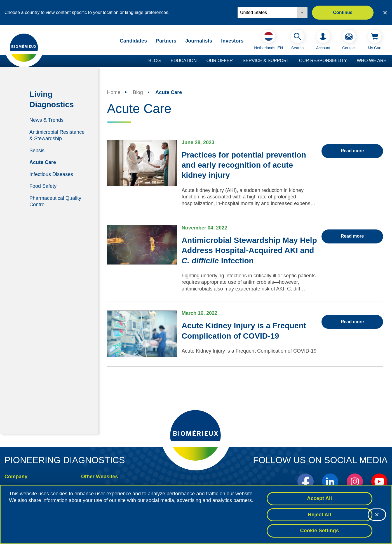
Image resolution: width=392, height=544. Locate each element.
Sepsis (37, 150)
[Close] (377, 515)
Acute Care (43, 162)
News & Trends (46, 120)
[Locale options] (273, 13)
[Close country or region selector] (385, 13)
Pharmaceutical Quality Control (55, 201)
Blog (154, 61)
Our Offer (220, 61)
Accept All (319, 499)
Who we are (372, 61)
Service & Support (266, 61)
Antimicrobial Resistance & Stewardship (57, 135)
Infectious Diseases (51, 174)
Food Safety (43, 186)
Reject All (319, 515)
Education (184, 61)
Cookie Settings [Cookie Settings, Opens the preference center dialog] (319, 531)
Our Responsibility (323, 61)
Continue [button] (343, 12)
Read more (352, 151)
